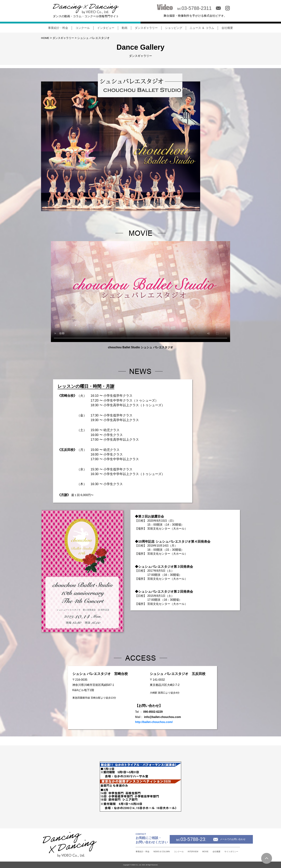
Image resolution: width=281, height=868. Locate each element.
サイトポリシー (230, 852)
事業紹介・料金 (58, 28)
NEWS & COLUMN (135, 851)
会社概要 (227, 28)
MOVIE (195, 851)
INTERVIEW (177, 851)
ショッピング (174, 28)
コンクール (83, 28)
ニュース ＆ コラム (202, 28)
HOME (45, 38)
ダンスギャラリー (146, 28)
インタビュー (106, 28)
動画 (125, 28)
